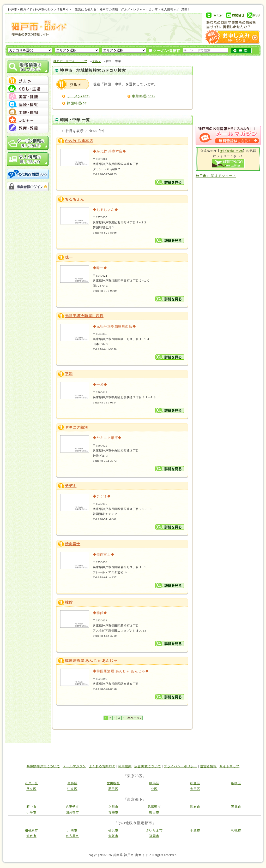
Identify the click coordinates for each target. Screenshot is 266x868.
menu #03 (28, 97)
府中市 (31, 807)
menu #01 (28, 81)
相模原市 (31, 830)
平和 (69, 374)
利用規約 (125, 766)
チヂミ (71, 486)
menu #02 (28, 89)
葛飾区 (72, 783)
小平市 (31, 812)
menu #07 (28, 128)
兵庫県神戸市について (43, 766)
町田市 (154, 812)
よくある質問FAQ (102, 766)
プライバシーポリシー (180, 766)
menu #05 (28, 112)
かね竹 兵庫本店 (79, 141)
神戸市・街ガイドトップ (70, 61)
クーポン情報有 (164, 51)
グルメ (73, 84)
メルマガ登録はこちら (228, 135)
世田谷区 (113, 783)
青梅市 (113, 812)
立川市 (113, 807)
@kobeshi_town (231, 151)
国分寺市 (72, 812)
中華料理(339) (143, 96)
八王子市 (72, 807)
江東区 (72, 789)
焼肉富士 (73, 544)
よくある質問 (28, 174)
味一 (69, 257)
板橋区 (236, 783)
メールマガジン (74, 766)
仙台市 (31, 836)
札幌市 (236, 830)
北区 (154, 789)
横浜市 (113, 830)
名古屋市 (72, 836)
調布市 (195, 807)
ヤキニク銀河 (77, 427)
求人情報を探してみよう (28, 159)
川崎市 (72, 830)
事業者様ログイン (28, 187)
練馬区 (154, 783)
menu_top (28, 77)
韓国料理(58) (77, 103)
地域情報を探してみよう (28, 67)
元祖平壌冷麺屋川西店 (84, 316)
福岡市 (154, 836)
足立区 (31, 789)
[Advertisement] (101, 46)
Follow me (228, 163)
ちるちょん (75, 199)
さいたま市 (154, 830)
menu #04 (28, 104)
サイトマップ (230, 766)
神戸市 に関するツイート (216, 176)
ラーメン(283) (78, 96)
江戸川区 (31, 783)
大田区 (195, 789)
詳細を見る (170, 182)
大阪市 (113, 836)
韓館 (69, 602)
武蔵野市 (154, 807)
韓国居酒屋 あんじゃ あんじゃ (91, 661)
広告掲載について (148, 766)
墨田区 (113, 789)
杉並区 (195, 783)
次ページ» (134, 718)
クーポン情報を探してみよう (28, 143)
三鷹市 (236, 807)
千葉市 (195, 830)
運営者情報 (208, 766)
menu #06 (28, 120)
